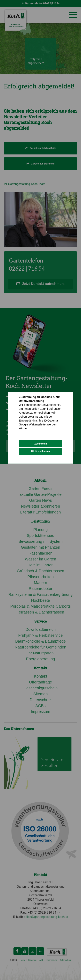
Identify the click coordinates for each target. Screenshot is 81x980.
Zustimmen (41, 444)
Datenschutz (27, 432)
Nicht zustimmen (40, 451)
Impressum (43, 432)
